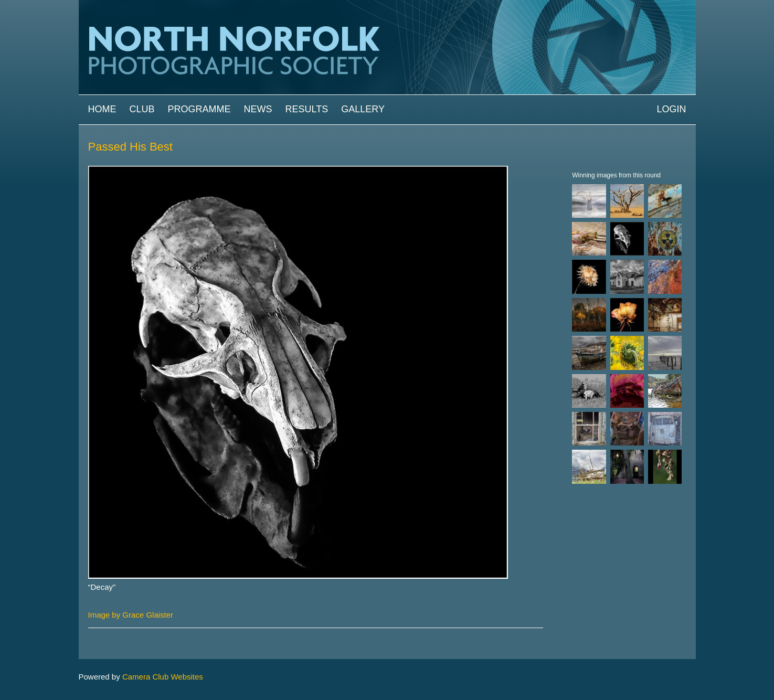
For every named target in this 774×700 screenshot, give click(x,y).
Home (102, 109)
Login (671, 109)
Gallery (363, 109)
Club (142, 109)
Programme (199, 109)
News (258, 109)
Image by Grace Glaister (131, 615)
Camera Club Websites (163, 677)
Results (307, 109)
